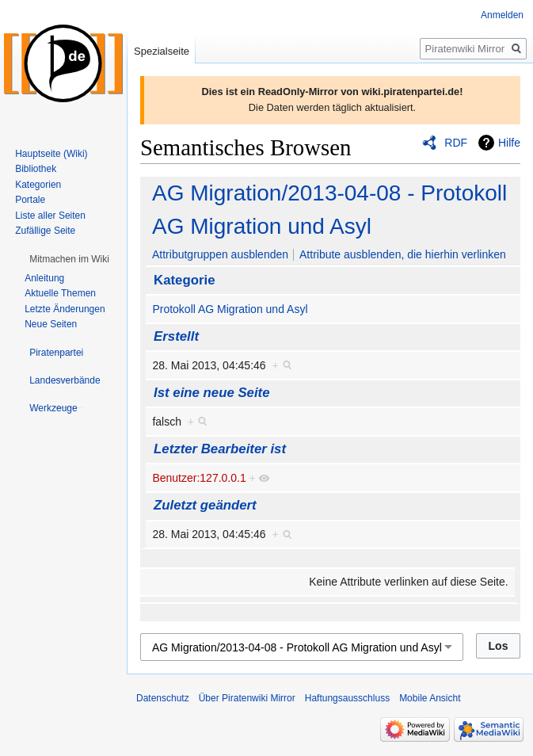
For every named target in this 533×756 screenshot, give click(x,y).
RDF (456, 143)
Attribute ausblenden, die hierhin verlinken (403, 254)
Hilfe (509, 143)
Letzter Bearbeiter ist (220, 449)
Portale (30, 200)
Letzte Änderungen (65, 309)
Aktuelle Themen (60, 293)
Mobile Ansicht (430, 698)
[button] (69, 259)
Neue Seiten (51, 324)
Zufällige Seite (45, 231)
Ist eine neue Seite (211, 393)
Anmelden (502, 15)
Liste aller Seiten (50, 216)
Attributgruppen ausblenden (220, 254)
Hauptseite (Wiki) (51, 154)
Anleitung (44, 278)
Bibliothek (36, 169)
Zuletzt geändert (205, 505)
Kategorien (38, 185)
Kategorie (184, 280)
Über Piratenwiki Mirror (247, 698)
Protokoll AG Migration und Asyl (230, 309)
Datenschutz (163, 698)
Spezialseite (162, 51)
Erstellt (176, 336)
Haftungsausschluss (347, 698)
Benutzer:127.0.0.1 (199, 478)
